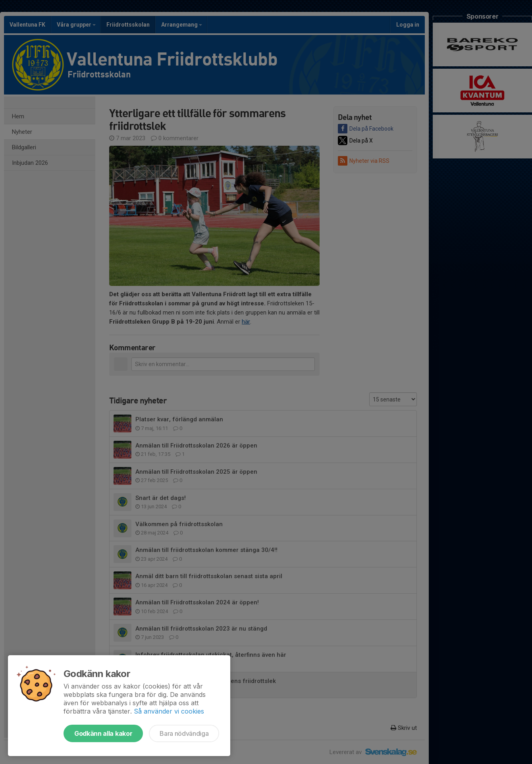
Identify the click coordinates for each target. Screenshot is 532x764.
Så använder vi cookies (169, 711)
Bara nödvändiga (184, 733)
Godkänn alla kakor (103, 733)
